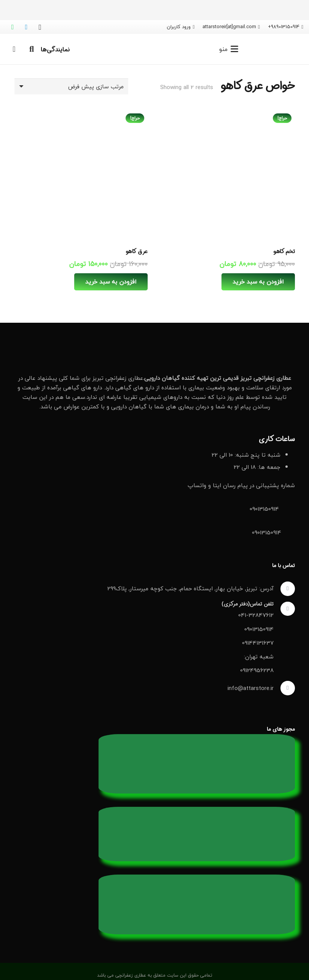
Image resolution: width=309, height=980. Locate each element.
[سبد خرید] (14, 49)
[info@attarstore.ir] (284, 688)
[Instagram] (40, 27)
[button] (229, 49)
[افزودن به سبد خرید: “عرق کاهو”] (111, 282)
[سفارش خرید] (71, 86)
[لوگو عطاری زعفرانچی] (277, 49)
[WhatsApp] (13, 27)
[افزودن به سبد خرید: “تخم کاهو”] (258, 282)
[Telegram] (26, 27)
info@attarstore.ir (251, 688)
